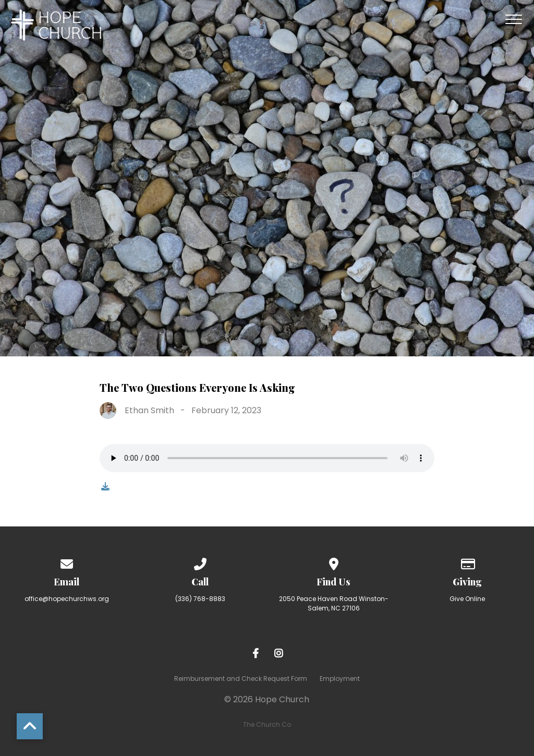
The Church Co (267, 724)
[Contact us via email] (67, 562)
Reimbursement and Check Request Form (241, 679)
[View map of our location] (334, 562)
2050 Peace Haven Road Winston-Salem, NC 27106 (334, 603)
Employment (340, 679)
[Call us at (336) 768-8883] (200, 562)
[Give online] (467, 562)
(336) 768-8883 (200, 599)
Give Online (467, 599)
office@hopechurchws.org (67, 599)
